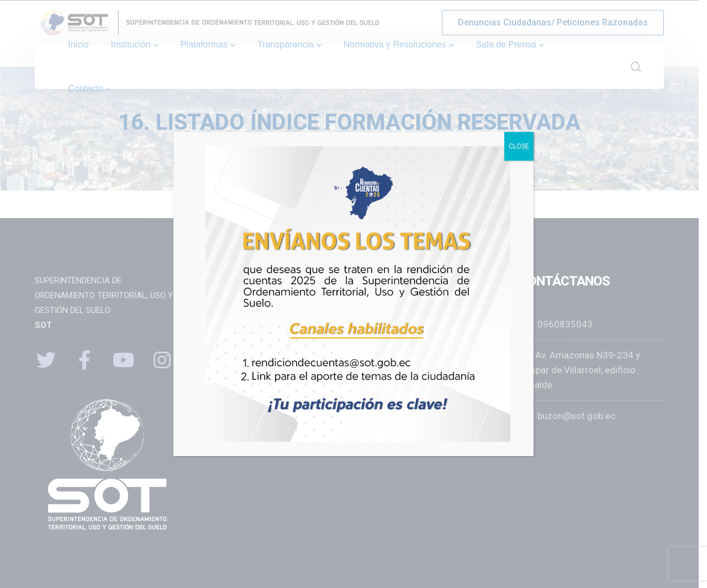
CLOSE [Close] (519, 146)
